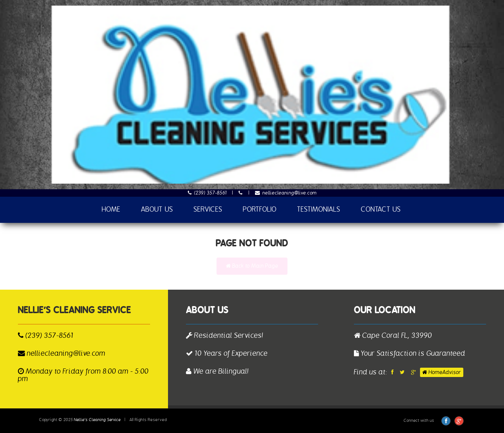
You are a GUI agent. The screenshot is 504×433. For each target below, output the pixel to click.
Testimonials (319, 210)
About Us (157, 210)
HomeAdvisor (442, 372)
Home (111, 210)
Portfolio (260, 210)
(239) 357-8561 (207, 193)
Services (208, 210)
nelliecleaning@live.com (286, 193)
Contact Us (381, 210)
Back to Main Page (252, 266)
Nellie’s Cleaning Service (97, 420)
